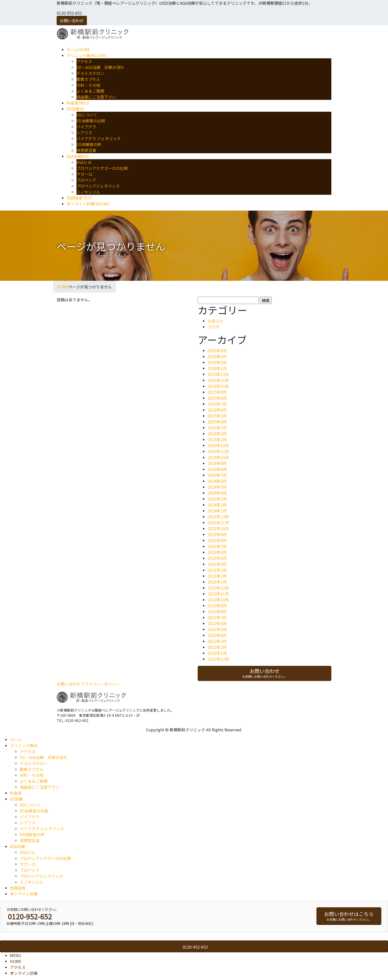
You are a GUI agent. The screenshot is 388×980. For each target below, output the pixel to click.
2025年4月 (217, 422)
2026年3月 (217, 356)
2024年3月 (217, 499)
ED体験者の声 (89, 144)
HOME (16, 961)
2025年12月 (218, 374)
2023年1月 (217, 582)
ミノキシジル (88, 192)
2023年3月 (217, 570)
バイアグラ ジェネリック (99, 138)
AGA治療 (17, 846)
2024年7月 (217, 475)
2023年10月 (218, 528)
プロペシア (86, 180)
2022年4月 (217, 635)
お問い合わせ (72, 21)
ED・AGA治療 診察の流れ (100, 67)
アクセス (84, 61)
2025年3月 (217, 428)
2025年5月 (217, 416)
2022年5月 (217, 629)
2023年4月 (217, 564)
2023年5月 (217, 558)
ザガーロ (84, 174)
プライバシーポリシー (100, 684)
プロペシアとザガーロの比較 (102, 168)
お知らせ (216, 321)
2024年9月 (217, 463)
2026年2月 (217, 362)
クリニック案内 (24, 745)
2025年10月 (218, 386)
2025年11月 (218, 380)
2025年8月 (217, 398)
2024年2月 (217, 505)
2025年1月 (217, 439)
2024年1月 (217, 511)
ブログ (214, 327)
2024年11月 (218, 451)
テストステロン (90, 73)
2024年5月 (217, 487)
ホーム (16, 740)
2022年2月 (217, 647)
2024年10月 (218, 457)
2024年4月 (217, 493)
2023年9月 (217, 534)
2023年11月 (218, 523)
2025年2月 (217, 434)
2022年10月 (218, 600)
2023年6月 (217, 552)
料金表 (16, 793)
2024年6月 (217, 481)
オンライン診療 (24, 894)
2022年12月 (218, 588)
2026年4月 (217, 350)
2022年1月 (217, 653)
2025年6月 (217, 410)
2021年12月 (218, 659)
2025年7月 (217, 404)
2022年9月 (217, 606)
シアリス (84, 132)
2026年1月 (217, 368)
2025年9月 (217, 392)
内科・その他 (88, 85)
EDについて (87, 115)
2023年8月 (217, 540)
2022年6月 (217, 623)
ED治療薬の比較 (91, 121)
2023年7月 (217, 546)
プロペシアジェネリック (98, 186)
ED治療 (16, 799)
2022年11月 (218, 594)
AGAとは (84, 162)
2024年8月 (217, 469)
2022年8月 (217, 611)
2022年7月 (217, 617)
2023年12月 (218, 517)
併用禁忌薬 (86, 150)
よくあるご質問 (90, 91)
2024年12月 (218, 445)
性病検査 (18, 888)
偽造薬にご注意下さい (96, 97)
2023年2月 (217, 576)
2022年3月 (217, 641)
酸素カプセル (88, 79)
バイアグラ (86, 127)
